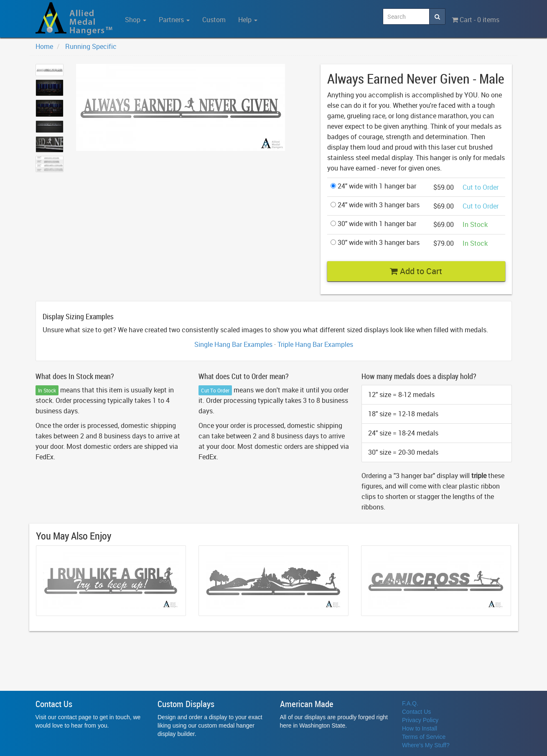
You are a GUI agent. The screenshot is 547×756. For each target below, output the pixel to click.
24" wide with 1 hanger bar (373, 186)
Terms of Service (424, 737)
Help (248, 20)
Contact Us (416, 712)
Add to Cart (416, 271)
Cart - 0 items (476, 20)
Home (44, 46)
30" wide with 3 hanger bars (375, 242)
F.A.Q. (410, 703)
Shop (136, 20)
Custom (214, 20)
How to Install (420, 728)
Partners (174, 20)
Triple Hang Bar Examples (315, 344)
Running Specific (91, 46)
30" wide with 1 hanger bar (373, 224)
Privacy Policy (420, 720)
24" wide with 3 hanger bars (375, 205)
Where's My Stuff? (426, 745)
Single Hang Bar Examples (233, 344)
